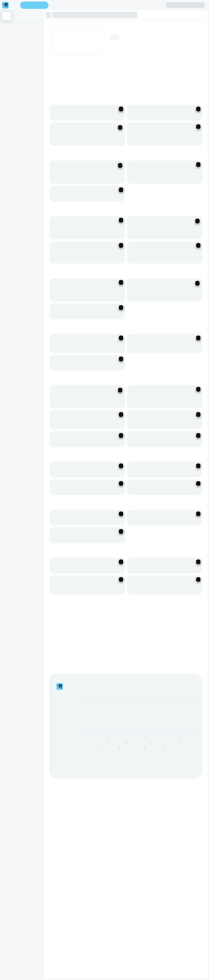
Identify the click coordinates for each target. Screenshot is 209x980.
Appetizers (9, 27)
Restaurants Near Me (132, 934)
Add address (188, 31)
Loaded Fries (10, 55)
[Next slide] (199, 79)
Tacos (7, 34)
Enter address (35, 5)
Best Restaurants (109, 934)
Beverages (9, 83)
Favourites (9, 48)
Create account (152, 5)
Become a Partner (88, 898)
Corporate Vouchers (121, 908)
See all (178, 763)
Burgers (8, 41)
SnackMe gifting (119, 898)
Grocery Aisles (173, 934)
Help (145, 898)
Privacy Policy (118, 929)
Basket (7, 62)
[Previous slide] (190, 79)
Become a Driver (87, 903)
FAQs (146, 903)
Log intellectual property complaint (161, 908)
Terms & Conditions (139, 929)
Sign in (185, 5)
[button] (49, 15)
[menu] (14, 5)
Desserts (8, 76)
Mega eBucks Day (120, 903)
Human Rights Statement (165, 929)
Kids (6, 69)
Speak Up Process (87, 934)
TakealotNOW (154, 934)
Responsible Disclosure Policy (92, 929)
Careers (82, 908)
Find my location (67, 5)
